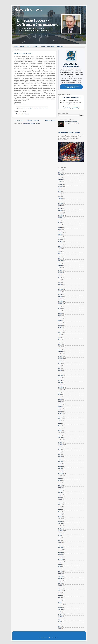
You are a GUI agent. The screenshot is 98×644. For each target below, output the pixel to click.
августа (60, 189)
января (60, 177)
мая (59, 196)
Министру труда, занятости (23, 53)
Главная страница (19, 46)
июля (60, 191)
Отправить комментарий (22, 114)
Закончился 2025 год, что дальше (69, 132)
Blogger (57, 638)
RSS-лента (67, 107)
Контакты (36, 46)
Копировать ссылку (43, 108)
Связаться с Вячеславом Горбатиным (71, 87)
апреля (60, 170)
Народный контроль (28, 10)
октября (60, 184)
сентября (61, 187)
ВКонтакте (25, 108)
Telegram (30, 108)
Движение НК (61, 46)
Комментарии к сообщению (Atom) (31, 124)
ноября (60, 182)
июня (60, 194)
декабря (61, 179)
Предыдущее (50, 120)
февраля (61, 175)
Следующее (18, 120)
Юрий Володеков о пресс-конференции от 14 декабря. (72, 122)
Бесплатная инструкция (48, 46)
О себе (29, 46)
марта (60, 172)
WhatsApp (35, 108)
